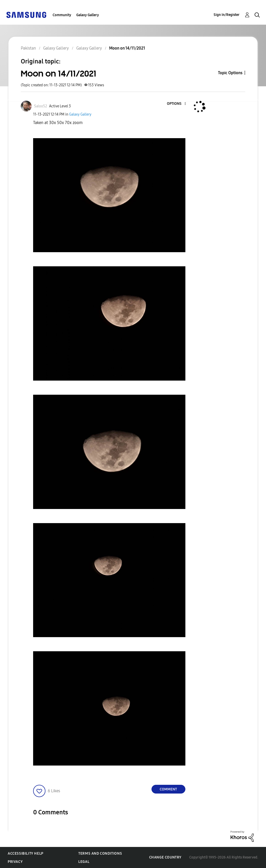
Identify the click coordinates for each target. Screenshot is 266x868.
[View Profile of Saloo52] (41, 106)
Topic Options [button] (230, 73)
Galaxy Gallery (88, 15)
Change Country (165, 857)
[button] (176, 104)
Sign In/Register (227, 15)
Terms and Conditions (100, 853)
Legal (84, 862)
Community (62, 15)
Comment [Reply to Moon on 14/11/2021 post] (168, 789)
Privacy (15, 862)
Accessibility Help (26, 853)
